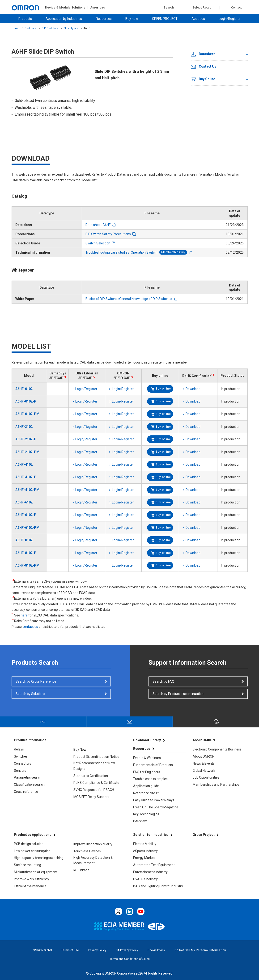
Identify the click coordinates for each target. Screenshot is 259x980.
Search (166, 8)
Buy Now (80, 750)
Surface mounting (28, 865)
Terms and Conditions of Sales (130, 959)
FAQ (43, 722)
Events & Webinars (147, 758)
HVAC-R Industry (145, 879)
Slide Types (71, 28)
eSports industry (145, 851)
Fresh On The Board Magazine (156, 807)
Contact (236, 7)
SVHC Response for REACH (94, 790)
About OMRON (204, 756)
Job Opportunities (206, 777)
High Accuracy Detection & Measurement (93, 860)
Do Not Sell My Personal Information (200, 950)
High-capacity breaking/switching (39, 858)
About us (198, 19)
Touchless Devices (87, 851)
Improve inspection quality (93, 844)
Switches (30, 28)
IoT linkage (81, 870)
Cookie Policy (156, 950)
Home (15, 28)
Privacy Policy (97, 950)
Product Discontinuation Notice (96, 757)
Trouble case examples (150, 779)
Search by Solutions (30, 694)
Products (25, 19)
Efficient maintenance (30, 886)
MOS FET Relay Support (91, 797)
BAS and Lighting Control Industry (158, 886)
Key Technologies (146, 814)
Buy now (132, 19)
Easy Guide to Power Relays (154, 800)
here (24, 615)
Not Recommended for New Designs (94, 766)
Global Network (204, 771)
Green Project (204, 835)
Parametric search (28, 777)
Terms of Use (70, 950)
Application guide (146, 786)
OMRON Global (42, 950)
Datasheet (203, 54)
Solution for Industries (151, 835)
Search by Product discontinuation (178, 694)
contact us (30, 627)
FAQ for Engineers (147, 772)
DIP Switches (50, 28)
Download (193, 389)
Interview (140, 821)
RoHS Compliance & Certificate (96, 783)
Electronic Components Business (217, 749)
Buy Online (203, 79)
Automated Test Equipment (154, 865)
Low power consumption (32, 851)
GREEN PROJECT (165, 19)
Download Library (147, 740)
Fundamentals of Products (153, 765)
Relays (19, 749)
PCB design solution (29, 844)
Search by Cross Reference (36, 681)
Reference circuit (146, 793)
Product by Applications (33, 835)
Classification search (29, 785)
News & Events (204, 763)
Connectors (23, 763)
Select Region (203, 7)
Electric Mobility (145, 844)
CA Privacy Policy (127, 950)
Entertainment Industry (150, 872)
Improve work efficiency (32, 879)
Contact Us (204, 67)
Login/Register (230, 19)
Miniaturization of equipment (36, 872)
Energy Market (144, 858)
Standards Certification (91, 776)
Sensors (20, 771)
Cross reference (26, 792)
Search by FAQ (163, 681)
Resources (104, 19)
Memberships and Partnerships (216, 785)
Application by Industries (64, 19)
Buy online (163, 389)
